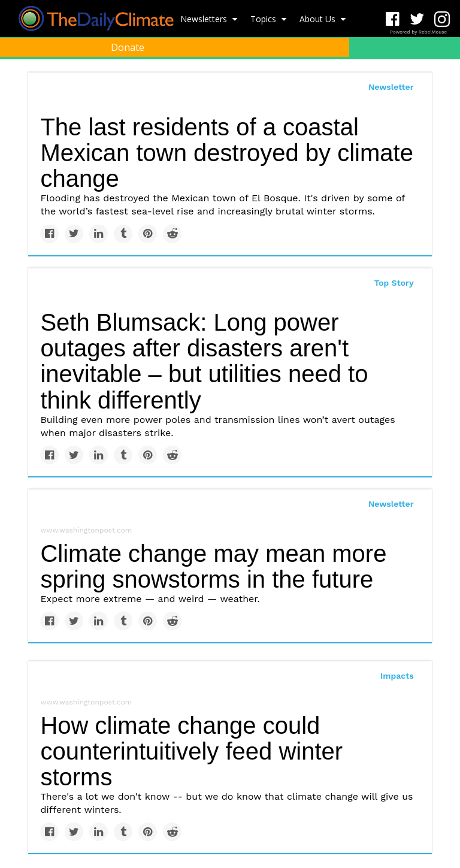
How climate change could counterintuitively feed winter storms (191, 751)
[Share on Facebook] (49, 234)
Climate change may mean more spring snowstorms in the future (213, 566)
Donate (128, 47)
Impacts (397, 676)
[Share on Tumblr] (123, 234)
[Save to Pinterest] (148, 234)
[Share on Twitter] (74, 234)
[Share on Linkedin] (99, 234)
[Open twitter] (417, 19)
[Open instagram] (442, 19)
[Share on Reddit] (172, 234)
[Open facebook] (393, 19)
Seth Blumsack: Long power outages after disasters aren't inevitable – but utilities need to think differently (204, 361)
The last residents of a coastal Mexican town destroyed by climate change (227, 153)
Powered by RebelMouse (418, 32)
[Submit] (443, 75)
